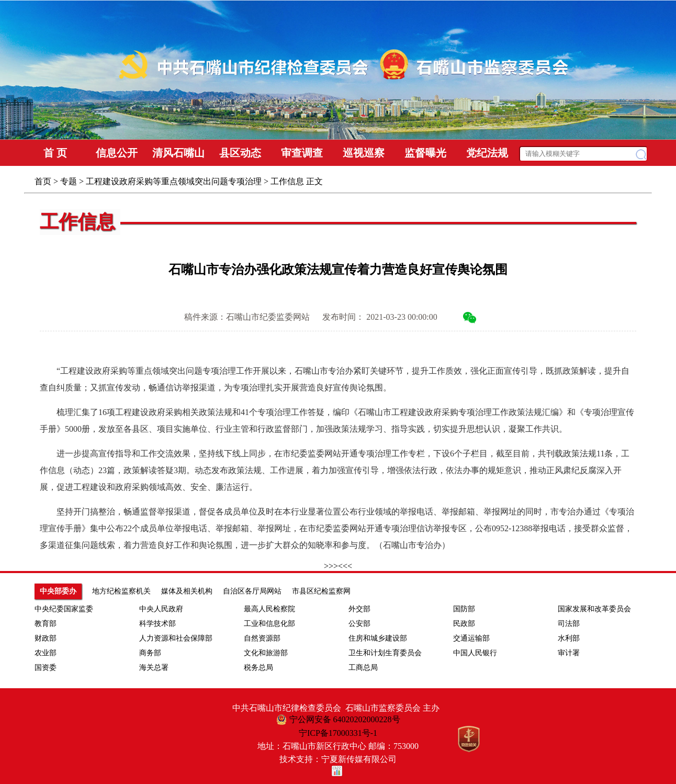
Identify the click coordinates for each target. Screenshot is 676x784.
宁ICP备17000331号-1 (338, 733)
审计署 (569, 653)
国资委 (46, 668)
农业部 (46, 653)
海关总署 (154, 668)
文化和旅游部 (266, 653)
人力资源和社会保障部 (176, 638)
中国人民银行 (475, 653)
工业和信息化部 (269, 624)
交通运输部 (471, 638)
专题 (69, 181)
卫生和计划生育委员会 (385, 653)
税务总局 (258, 668)
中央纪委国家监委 (64, 609)
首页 (43, 181)
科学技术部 (157, 624)
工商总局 (363, 668)
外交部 (359, 609)
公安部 (359, 624)
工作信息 (287, 181)
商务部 (150, 653)
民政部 (464, 624)
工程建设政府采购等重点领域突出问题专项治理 (174, 181)
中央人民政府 (161, 609)
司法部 (569, 624)
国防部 (464, 609)
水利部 (569, 638)
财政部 (46, 638)
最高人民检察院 (269, 609)
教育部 (46, 624)
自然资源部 (262, 638)
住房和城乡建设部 (378, 638)
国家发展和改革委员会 (594, 609)
